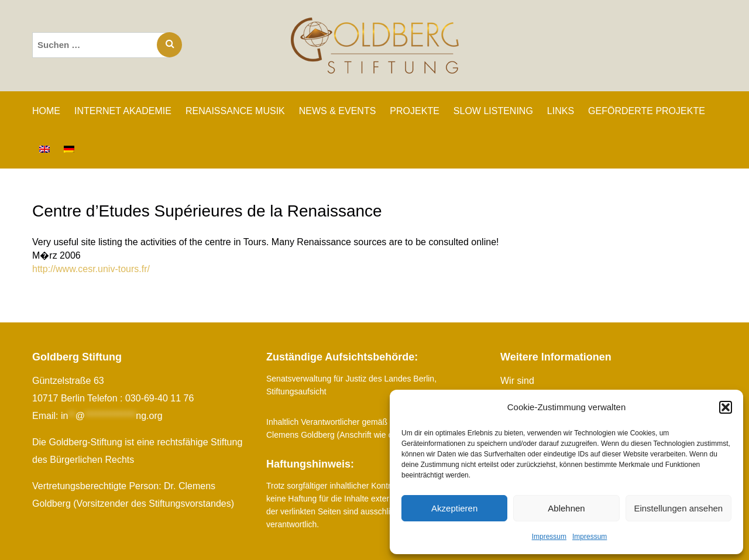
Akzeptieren (454, 508)
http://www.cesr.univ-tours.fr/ (91, 269)
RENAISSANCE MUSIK (235, 111)
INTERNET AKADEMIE (123, 111)
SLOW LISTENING (493, 111)
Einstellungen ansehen (678, 508)
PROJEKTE (414, 111)
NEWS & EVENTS (338, 111)
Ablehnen (566, 508)
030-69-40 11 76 (159, 398)
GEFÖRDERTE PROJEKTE (647, 111)
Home (46, 111)
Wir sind (517, 381)
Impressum (549, 537)
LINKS (561, 111)
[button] (726, 407)
